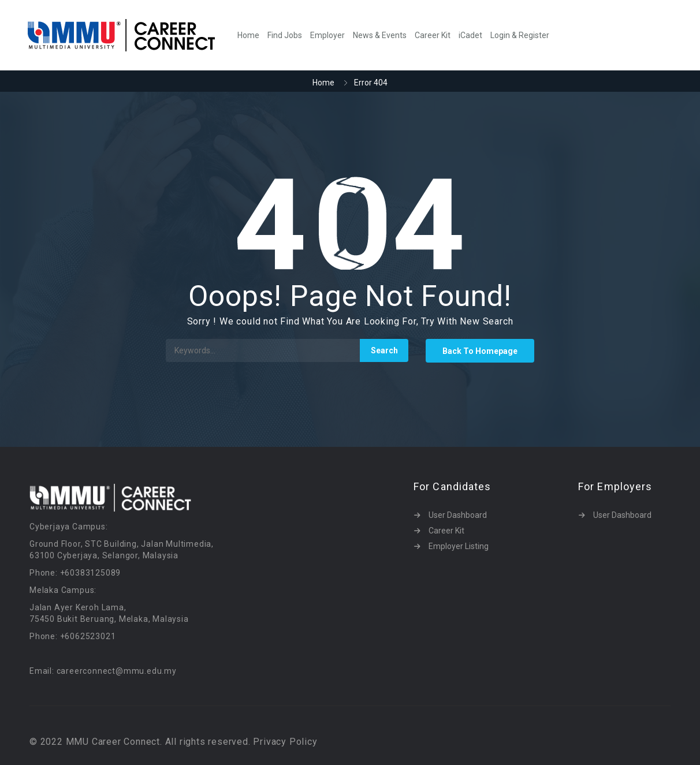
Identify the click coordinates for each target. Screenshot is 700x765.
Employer (327, 35)
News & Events (380, 35)
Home (248, 35)
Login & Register (520, 35)
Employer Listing (459, 546)
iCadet (470, 35)
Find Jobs (285, 35)
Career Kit (433, 35)
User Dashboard (458, 515)
